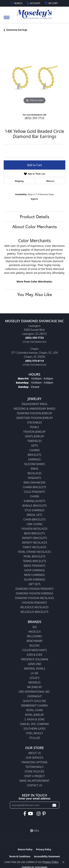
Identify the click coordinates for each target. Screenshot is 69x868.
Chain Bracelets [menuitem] (34, 519)
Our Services (35, 758)
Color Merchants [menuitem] (34, 650)
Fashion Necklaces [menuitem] (34, 529)
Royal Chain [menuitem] (34, 710)
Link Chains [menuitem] (35, 524)
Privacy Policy (44, 849)
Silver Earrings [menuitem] (34, 579)
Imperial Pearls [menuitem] (35, 669)
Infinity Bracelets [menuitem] (34, 538)
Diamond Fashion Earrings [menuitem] (34, 593)
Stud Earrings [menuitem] (34, 510)
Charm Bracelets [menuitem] (34, 487)
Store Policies (34, 771)
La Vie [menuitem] (34, 673)
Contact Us (35, 785)
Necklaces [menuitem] (34, 473)
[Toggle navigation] (7, 19)
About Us (34, 753)
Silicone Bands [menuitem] (34, 464)
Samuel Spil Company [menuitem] (35, 724)
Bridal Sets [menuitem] (34, 515)
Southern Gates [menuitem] (35, 729)
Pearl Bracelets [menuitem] (34, 556)
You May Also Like (34, 294)
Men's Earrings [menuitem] (34, 575)
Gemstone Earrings (17, 30)
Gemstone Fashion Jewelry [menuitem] (34, 418)
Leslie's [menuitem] (35, 678)
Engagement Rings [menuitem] (35, 404)
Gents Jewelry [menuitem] (34, 436)
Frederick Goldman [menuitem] (34, 659)
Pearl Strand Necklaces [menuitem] (34, 552)
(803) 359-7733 (34, 118)
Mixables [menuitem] (35, 682)
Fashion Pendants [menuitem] (34, 603)
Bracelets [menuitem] (35, 455)
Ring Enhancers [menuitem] (34, 482)
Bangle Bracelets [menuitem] (35, 506)
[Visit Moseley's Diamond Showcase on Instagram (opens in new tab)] (39, 814)
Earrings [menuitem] (34, 459)
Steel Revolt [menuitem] (34, 733)
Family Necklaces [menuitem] (35, 547)
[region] (34, 74)
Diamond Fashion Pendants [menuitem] (34, 589)
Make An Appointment (34, 781)
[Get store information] (34, 342)
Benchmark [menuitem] (34, 641)
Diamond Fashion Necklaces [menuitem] (35, 598)
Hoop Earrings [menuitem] (35, 570)
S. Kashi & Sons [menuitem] (34, 719)
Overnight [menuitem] (34, 696)
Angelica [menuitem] (34, 632)
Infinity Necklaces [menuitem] (34, 543)
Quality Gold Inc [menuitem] (35, 701)
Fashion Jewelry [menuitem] (35, 432)
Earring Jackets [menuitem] (34, 501)
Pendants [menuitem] (35, 478)
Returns (50, 181)
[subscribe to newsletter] (54, 805)
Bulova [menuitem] (34, 645)
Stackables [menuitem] (34, 422)
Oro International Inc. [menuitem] (34, 692)
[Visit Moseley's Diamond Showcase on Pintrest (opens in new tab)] (44, 814)
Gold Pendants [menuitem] (34, 492)
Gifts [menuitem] (35, 446)
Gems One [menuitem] (34, 664)
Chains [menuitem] (34, 496)
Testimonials (34, 767)
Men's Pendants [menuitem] (34, 566)
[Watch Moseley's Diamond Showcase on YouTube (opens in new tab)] (30, 814)
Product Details (35, 217)
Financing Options (34, 762)
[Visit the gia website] (35, 831)
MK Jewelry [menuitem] (34, 687)
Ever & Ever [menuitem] (35, 655)
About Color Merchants (35, 227)
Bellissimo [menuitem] (34, 636)
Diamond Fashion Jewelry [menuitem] (34, 413)
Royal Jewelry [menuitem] (34, 715)
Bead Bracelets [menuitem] (35, 533)
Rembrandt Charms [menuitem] (34, 706)
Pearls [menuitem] (34, 427)
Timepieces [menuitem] (34, 441)
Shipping (19, 181)
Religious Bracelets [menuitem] (34, 612)
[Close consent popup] (63, 862)
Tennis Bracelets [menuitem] (34, 561)
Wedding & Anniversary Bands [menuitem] (34, 409)
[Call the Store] (34, 338)
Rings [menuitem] (35, 469)
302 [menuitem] (34, 627)
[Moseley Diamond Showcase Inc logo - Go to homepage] (35, 13)
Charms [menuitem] (34, 450)
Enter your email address (34, 798)
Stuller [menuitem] (34, 738)
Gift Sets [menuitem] (34, 584)
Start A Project (34, 776)
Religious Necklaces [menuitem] (34, 607)
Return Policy (25, 849)
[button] (17, 3)
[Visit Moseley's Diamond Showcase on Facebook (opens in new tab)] (25, 814)
